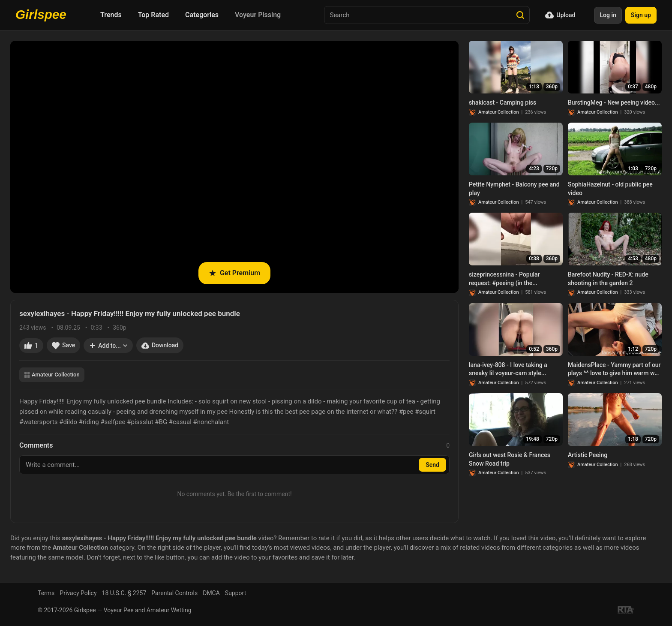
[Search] (520, 15)
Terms (46, 593)
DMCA (211, 593)
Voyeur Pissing (258, 15)
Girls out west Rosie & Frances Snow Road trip (510, 459)
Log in (608, 15)
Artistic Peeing (588, 455)
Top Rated (153, 15)
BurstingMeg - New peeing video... (614, 102)
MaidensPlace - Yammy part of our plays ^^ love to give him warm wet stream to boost (614, 370)
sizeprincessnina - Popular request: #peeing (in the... (504, 279)
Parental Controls (174, 593)
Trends (111, 15)
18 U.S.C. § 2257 (124, 593)
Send (432, 465)
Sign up (641, 15)
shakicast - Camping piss (502, 102)
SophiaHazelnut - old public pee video (610, 189)
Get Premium (234, 273)
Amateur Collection (52, 375)
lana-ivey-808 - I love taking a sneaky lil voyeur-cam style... (508, 369)
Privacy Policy (78, 593)
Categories (202, 15)
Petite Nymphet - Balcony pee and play (514, 189)
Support (235, 593)
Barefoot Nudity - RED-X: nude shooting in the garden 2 (608, 279)
